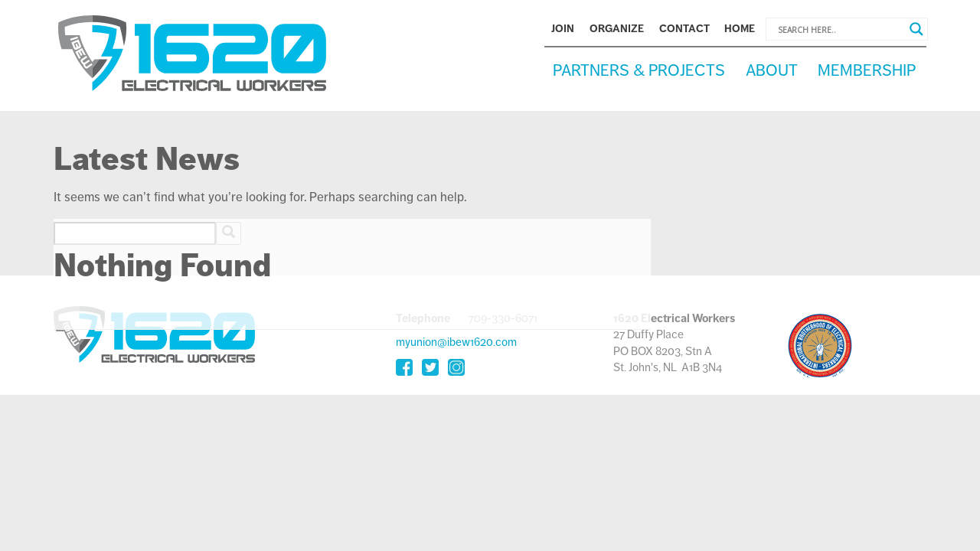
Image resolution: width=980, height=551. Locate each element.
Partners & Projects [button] (639, 70)
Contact (684, 29)
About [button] (772, 70)
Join (563, 29)
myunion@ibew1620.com (456, 342)
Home (740, 29)
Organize (617, 29)
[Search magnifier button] (916, 29)
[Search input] (840, 29)
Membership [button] (867, 70)
